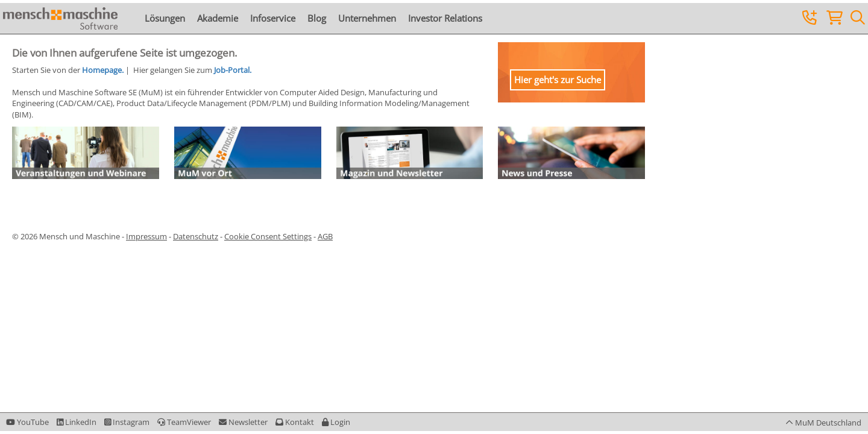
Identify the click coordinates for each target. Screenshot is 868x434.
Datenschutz (196, 236)
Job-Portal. (233, 70)
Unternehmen (367, 18)
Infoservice (273, 18)
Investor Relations (445, 18)
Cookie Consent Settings (268, 236)
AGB (325, 236)
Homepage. (103, 70)
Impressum (146, 236)
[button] (336, 422)
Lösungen (165, 18)
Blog (317, 18)
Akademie (218, 18)
